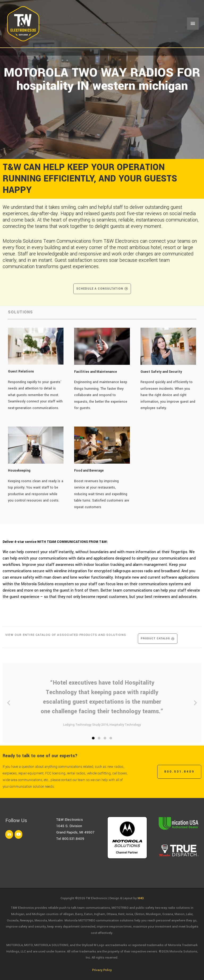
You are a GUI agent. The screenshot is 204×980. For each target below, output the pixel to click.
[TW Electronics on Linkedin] (9, 834)
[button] (9, 703)
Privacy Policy (102, 970)
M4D (141, 898)
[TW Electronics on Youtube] (18, 834)
